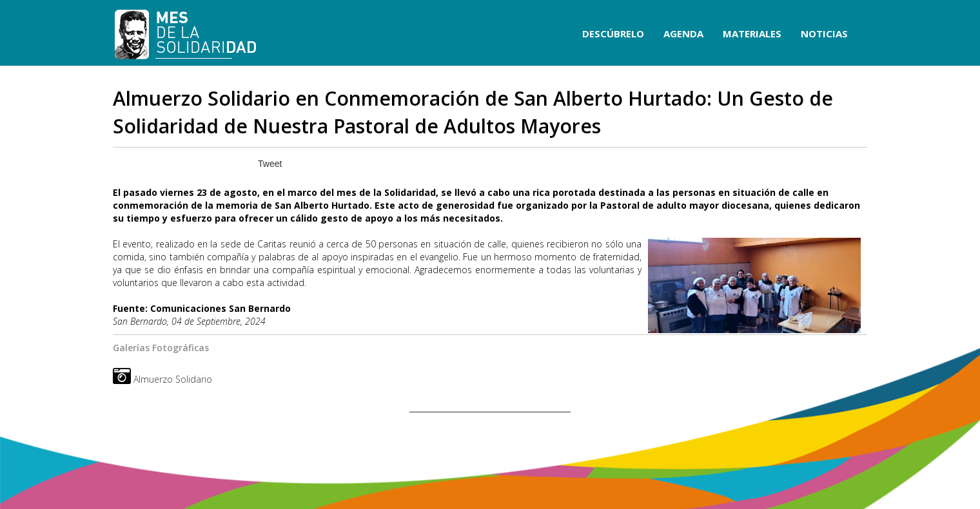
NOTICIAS (824, 34)
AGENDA (683, 34)
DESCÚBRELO (613, 34)
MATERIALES (752, 34)
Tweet (270, 164)
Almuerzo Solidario (173, 379)
